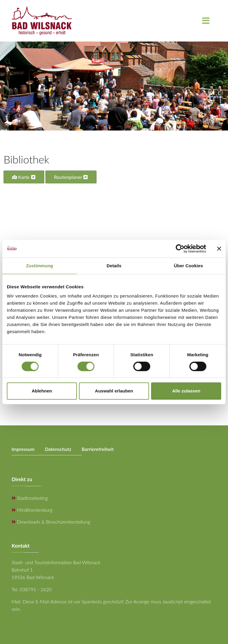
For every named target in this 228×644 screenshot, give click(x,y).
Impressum (23, 449)
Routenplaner (71, 177)
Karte (24, 177)
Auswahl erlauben (114, 391)
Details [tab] (114, 266)
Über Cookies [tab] (189, 266)
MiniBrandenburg (32, 510)
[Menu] (206, 21)
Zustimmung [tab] (40, 266)
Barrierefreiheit (98, 449)
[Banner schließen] (219, 249)
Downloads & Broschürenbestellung (51, 522)
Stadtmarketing (30, 498)
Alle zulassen (186, 391)
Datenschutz (58, 449)
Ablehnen (42, 391)
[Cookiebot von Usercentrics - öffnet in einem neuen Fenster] (180, 249)
